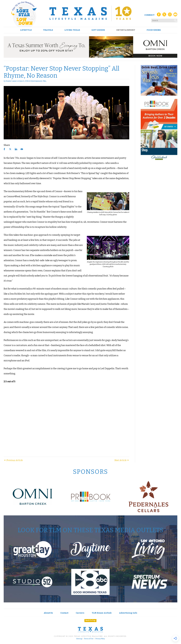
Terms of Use (89, 639)
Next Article (122, 460)
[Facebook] (159, 15)
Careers (80, 613)
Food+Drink (154, 30)
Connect (149, 15)
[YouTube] (175, 15)
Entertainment (126, 30)
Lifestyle (26, 30)
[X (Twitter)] (164, 15)
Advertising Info (128, 613)
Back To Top (90, 620)
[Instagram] (170, 15)
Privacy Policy (100, 639)
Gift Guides (98, 30)
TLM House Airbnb (102, 613)
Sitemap (79, 639)
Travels (48, 30)
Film (44, 81)
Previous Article (13, 460)
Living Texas (72, 30)
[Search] (175, 20)
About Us (48, 613)
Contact (64, 613)
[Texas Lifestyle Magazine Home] (90, 13)
